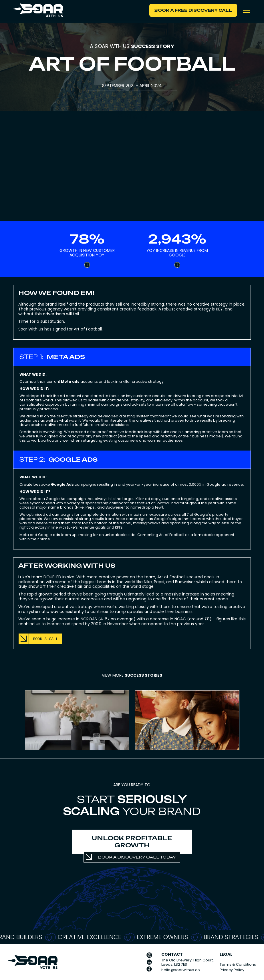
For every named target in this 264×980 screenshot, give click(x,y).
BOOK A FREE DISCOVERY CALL (193, 10)
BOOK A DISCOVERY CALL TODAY (137, 857)
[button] (245, 10)
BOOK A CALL (45, 639)
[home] (38, 10)
